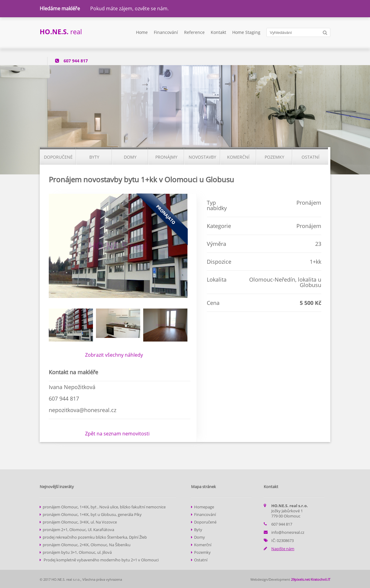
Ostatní (201, 560)
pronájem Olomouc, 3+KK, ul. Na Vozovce (80, 522)
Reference (194, 32)
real (61, 31)
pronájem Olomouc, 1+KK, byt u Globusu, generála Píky (92, 514)
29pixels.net (300, 579)
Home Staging (246, 32)
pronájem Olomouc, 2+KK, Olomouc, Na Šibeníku (87, 545)
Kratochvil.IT (321, 579)
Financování (166, 32)
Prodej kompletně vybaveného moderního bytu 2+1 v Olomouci (101, 560)
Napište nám (283, 549)
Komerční (203, 545)
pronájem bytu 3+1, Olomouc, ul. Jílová (77, 552)
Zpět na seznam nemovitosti (117, 434)
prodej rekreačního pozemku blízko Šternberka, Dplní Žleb (95, 537)
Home (142, 32)
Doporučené (205, 522)
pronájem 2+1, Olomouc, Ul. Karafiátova (78, 530)
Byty (198, 530)
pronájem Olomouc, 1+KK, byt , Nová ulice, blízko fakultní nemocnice (104, 507)
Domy (200, 537)
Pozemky (202, 552)
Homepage (204, 507)
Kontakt (218, 32)
